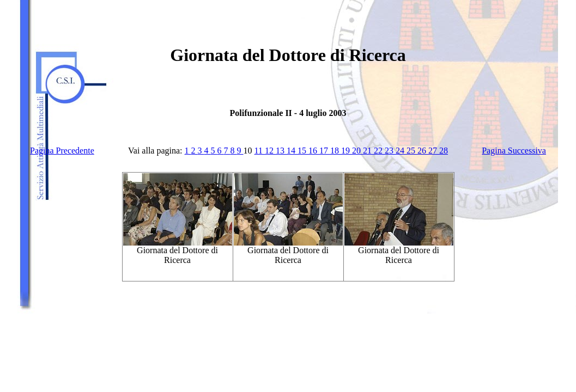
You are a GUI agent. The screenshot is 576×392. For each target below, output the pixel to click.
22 (379, 151)
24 (401, 151)
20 (357, 151)
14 (292, 151)
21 (368, 151)
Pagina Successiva (514, 151)
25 (412, 151)
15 (303, 151)
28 (444, 151)
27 (434, 151)
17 (325, 151)
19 (347, 151)
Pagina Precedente (62, 151)
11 (260, 151)
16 (314, 151)
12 (270, 151)
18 (336, 151)
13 (281, 151)
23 (390, 151)
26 (423, 151)
